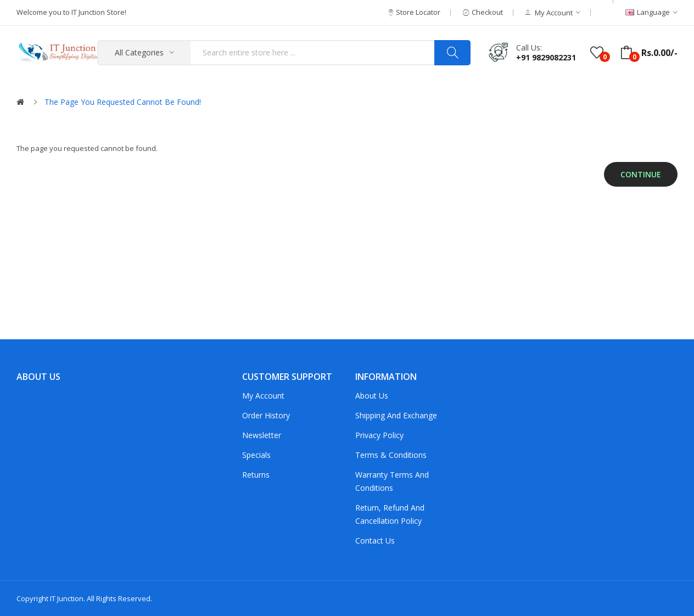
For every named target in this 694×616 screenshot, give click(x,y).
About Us (372, 396)
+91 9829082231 (546, 57)
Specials (256, 455)
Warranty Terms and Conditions (392, 481)
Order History (266, 415)
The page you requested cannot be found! (123, 102)
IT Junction (67, 598)
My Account (263, 396)
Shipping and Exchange (396, 415)
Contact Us (375, 541)
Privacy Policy (379, 435)
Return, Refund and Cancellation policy (390, 514)
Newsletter (262, 435)
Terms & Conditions (391, 455)
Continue (641, 174)
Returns (256, 475)
